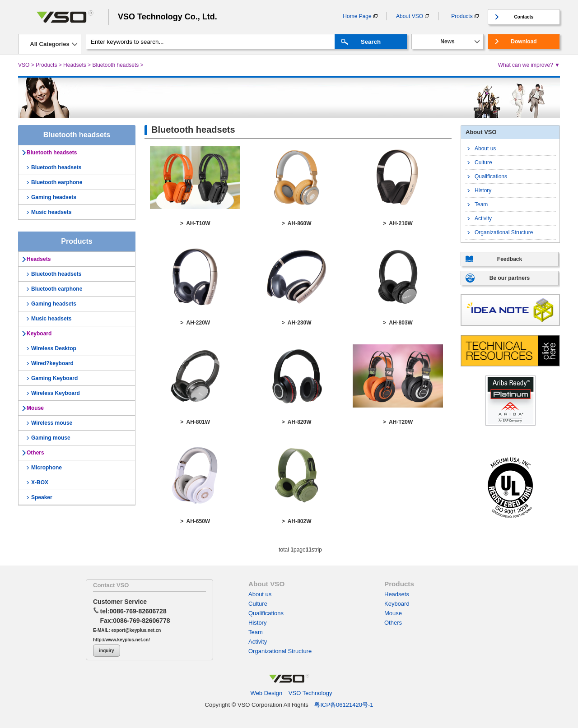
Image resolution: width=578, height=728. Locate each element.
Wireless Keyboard (56, 393)
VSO (24, 65)
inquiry (106, 651)
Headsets (75, 65)
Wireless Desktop (54, 348)
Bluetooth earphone (57, 182)
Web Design (267, 693)
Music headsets (51, 212)
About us (485, 148)
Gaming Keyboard (54, 378)
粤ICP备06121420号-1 (344, 705)
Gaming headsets (54, 197)
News (447, 42)
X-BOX (40, 482)
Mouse (35, 408)
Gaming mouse (51, 438)
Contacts (524, 17)
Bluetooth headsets (115, 65)
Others (35, 453)
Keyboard (39, 334)
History (483, 190)
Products (462, 16)
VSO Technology (310, 693)
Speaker (42, 497)
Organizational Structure (504, 232)
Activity (483, 218)
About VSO (410, 16)
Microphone (47, 468)
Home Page (357, 16)
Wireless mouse (52, 423)
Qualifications (491, 176)
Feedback (510, 259)
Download (524, 42)
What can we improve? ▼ (529, 65)
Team (481, 204)
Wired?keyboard (52, 363)
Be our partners (510, 278)
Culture (483, 162)
